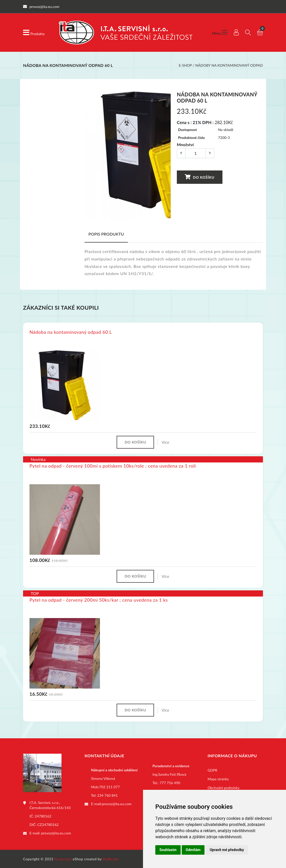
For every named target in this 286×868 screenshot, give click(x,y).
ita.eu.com (63, 859)
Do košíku (199, 177)
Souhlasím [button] (168, 850)
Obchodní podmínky (224, 787)
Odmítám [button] (193, 850)
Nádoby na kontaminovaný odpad (229, 65)
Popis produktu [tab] (106, 234)
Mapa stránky (218, 779)
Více (165, 442)
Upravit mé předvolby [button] (227, 850)
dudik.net (111, 859)
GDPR (212, 770)
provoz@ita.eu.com (56, 833)
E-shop (185, 65)
